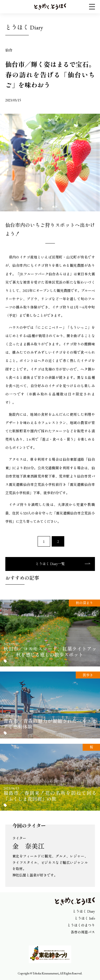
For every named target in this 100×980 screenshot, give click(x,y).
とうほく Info (85, 918)
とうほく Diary (84, 911)
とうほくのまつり (81, 925)
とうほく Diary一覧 (50, 564)
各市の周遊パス (83, 932)
